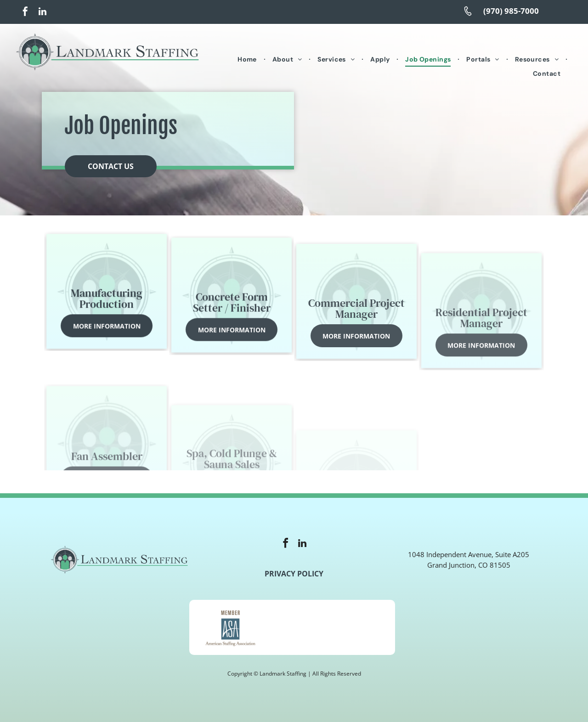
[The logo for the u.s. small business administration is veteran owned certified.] (354, 627)
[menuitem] (248, 60)
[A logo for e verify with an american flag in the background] (292, 627)
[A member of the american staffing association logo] (230, 627)
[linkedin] (42, 13)
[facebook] (25, 13)
